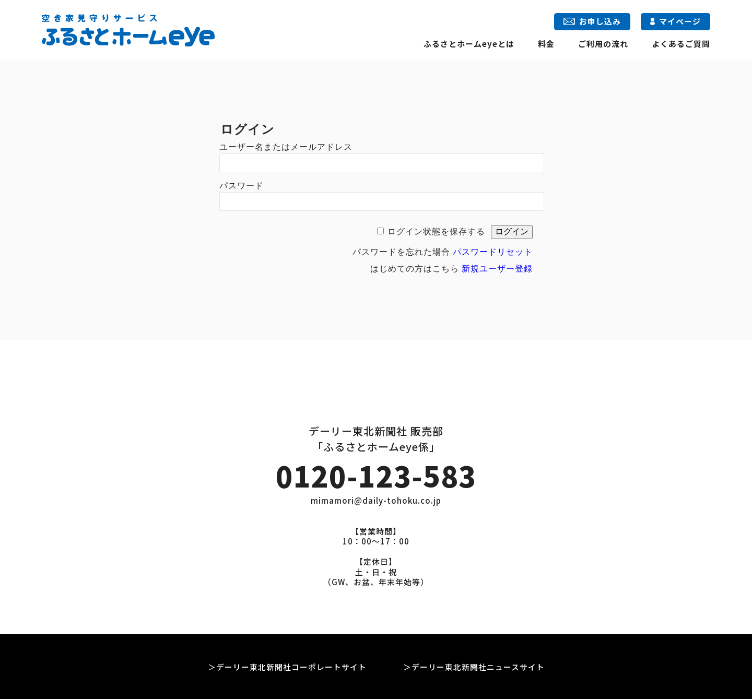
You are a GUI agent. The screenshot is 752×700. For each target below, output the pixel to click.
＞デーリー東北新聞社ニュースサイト (474, 668)
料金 (546, 44)
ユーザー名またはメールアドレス (286, 147)
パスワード (242, 186)
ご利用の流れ (603, 44)
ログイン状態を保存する (436, 232)
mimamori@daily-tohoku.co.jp (376, 502)
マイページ (675, 21)
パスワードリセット (493, 252)
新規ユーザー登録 (497, 269)
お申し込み (592, 21)
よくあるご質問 (681, 44)
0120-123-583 (376, 476)
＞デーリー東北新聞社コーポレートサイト (287, 668)
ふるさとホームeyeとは (469, 44)
